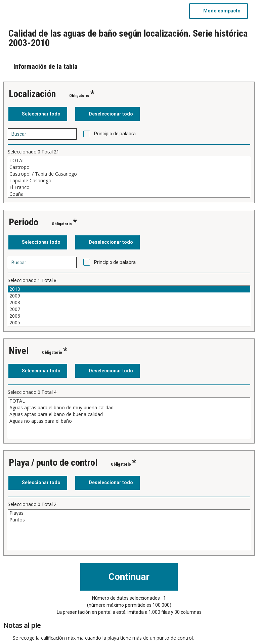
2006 (129, 316)
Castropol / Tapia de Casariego (129, 174)
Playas (129, 513)
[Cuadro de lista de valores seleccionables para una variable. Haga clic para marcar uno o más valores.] (129, 177)
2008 (129, 303)
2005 (129, 323)
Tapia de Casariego (129, 181)
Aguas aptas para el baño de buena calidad (129, 414)
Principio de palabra (115, 134)
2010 (129, 289)
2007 (129, 309)
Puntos (129, 520)
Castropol (129, 167)
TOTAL (129, 160)
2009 (129, 296)
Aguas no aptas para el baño (129, 421)
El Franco (129, 187)
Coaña (129, 194)
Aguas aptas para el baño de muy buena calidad (129, 408)
